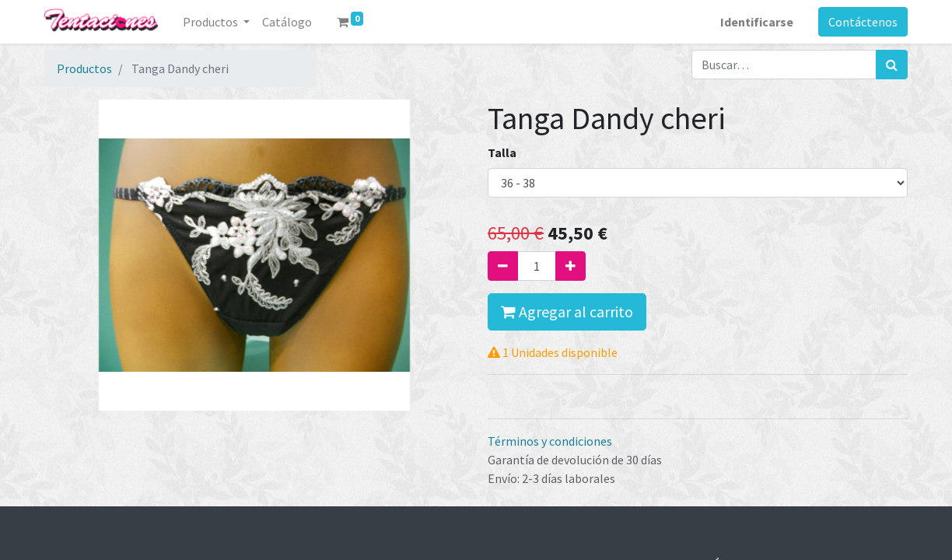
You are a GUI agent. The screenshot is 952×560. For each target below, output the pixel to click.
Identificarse (757, 22)
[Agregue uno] (570, 266)
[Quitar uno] (503, 266)
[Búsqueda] (892, 65)
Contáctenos (863, 22)
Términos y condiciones (550, 441)
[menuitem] (287, 22)
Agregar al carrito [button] (567, 311)
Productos (84, 68)
